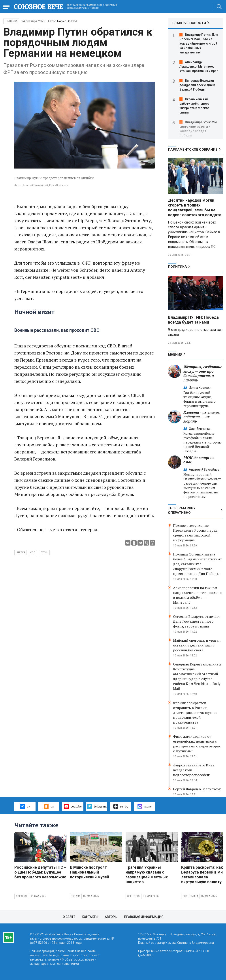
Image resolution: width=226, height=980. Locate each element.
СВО (33, 553)
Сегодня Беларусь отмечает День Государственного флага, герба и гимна (197, 621)
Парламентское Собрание (193, 150)
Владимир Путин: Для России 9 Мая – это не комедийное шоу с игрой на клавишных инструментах (199, 44)
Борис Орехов (67, 21)
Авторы (111, 917)
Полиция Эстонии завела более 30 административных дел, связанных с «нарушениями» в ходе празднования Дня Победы (197, 564)
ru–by (121, 806)
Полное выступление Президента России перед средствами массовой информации (195, 533)
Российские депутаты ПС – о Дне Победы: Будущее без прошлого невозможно (40, 872)
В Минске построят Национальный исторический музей (89, 872)
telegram (97, 806)
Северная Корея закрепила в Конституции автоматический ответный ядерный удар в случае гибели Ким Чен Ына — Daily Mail (197, 676)
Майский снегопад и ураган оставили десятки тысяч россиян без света (197, 645)
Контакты (90, 917)
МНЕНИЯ (175, 354)
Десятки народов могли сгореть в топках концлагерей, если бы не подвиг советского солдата (195, 208)
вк (25, 806)
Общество (134, 896)
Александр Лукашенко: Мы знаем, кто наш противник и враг (199, 66)
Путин (44, 553)
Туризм (76, 896)
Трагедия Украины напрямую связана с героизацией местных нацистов (147, 875)
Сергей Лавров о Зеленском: (197, 789)
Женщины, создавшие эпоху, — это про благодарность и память (203, 373)
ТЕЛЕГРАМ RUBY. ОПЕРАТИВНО (182, 510)
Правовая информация (144, 917)
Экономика (190, 896)
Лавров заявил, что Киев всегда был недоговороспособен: (194, 770)
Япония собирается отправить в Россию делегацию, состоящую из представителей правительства (195, 713)
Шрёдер (20, 553)
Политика (11, 21)
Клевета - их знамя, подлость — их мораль (202, 417)
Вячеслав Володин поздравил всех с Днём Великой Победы (197, 85)
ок (49, 806)
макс (145, 806)
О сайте (69, 917)
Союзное (22, 896)
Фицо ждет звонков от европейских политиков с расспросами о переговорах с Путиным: (197, 744)
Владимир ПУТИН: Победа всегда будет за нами (193, 320)
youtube (73, 806)
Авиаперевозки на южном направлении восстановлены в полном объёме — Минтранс (198, 595)
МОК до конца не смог (199, 460)
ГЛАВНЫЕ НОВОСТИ (189, 23)
